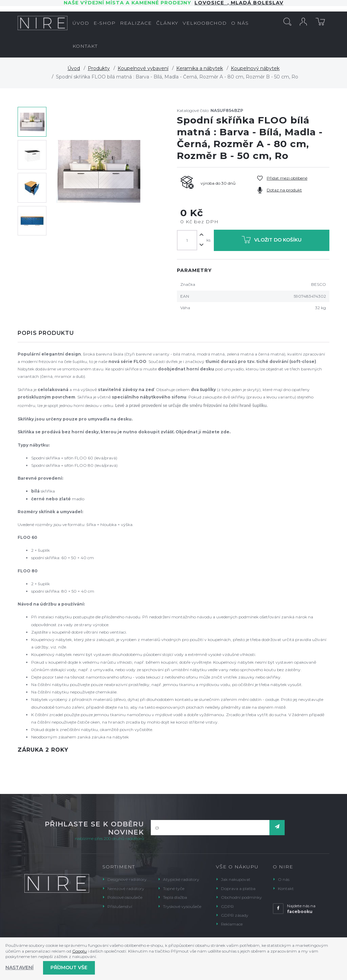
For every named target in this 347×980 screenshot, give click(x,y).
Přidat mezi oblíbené (287, 178)
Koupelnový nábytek (255, 68)
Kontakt (286, 888)
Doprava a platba (238, 888)
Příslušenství (120, 906)
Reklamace (232, 924)
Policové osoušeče (125, 897)
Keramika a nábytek (200, 68)
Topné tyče (174, 888)
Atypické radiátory (181, 879)
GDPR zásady (235, 915)
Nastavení (19, 967)
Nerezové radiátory (126, 888)
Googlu (79, 951)
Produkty (99, 68)
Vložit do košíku (272, 241)
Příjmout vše (69, 967)
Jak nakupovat (236, 879)
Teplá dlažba (175, 897)
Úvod (74, 68)
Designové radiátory (127, 879)
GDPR (227, 906)
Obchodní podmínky (241, 897)
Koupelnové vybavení (143, 68)
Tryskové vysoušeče (182, 906)
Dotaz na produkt (284, 190)
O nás (284, 879)
